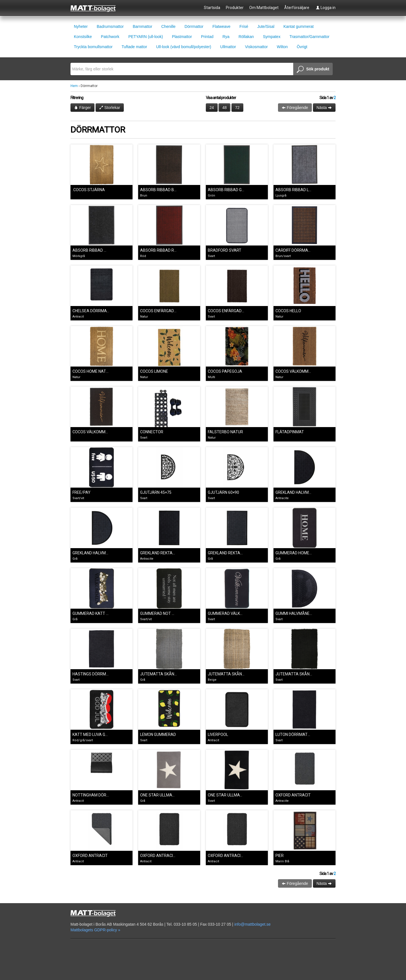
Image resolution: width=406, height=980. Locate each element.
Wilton (282, 47)
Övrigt (302, 47)
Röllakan (246, 37)
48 (224, 108)
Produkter (235, 8)
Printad (207, 37)
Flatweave (221, 26)
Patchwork (110, 37)
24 (212, 108)
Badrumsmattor (110, 26)
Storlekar (110, 108)
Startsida (212, 8)
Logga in (326, 8)
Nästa (324, 108)
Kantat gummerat (298, 26)
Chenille (168, 26)
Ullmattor (228, 47)
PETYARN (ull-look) (146, 37)
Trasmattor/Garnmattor (310, 37)
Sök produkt (313, 70)
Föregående (295, 108)
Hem (74, 86)
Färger (82, 108)
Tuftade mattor (134, 47)
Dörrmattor (194, 26)
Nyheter (81, 26)
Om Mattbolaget (264, 8)
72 (237, 108)
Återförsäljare (297, 8)
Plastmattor (182, 37)
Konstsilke (83, 37)
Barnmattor (143, 26)
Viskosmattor (256, 47)
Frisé (244, 26)
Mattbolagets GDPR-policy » (95, 930)
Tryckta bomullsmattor (93, 47)
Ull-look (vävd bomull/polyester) (184, 47)
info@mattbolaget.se (252, 924)
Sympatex (272, 37)
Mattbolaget (96, 8)
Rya (226, 37)
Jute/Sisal (266, 26)
